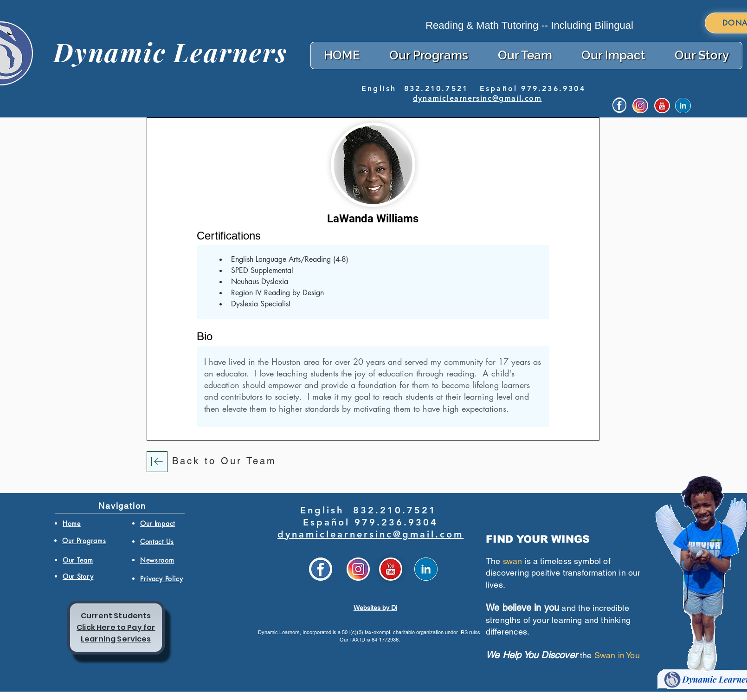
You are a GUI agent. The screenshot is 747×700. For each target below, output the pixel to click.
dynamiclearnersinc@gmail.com (477, 98)
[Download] (157, 462)
